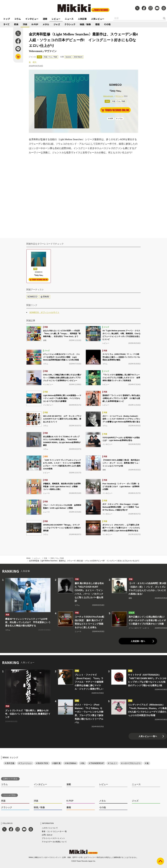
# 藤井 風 (57, 763)
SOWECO (32, 297)
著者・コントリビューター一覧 (54, 831)
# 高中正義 (10, 763)
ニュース (69, 19)
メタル (46, 24)
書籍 (97, 24)
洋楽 (25, 24)
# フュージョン (25, 763)
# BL (83, 763)
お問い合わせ (47, 835)
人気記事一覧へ (138, 641)
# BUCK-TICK (42, 763)
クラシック (70, 24)
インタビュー (32, 19)
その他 (107, 24)
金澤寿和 (45, 297)
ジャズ (57, 24)
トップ (7, 19)
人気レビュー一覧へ (148, 736)
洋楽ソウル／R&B (50, 57)
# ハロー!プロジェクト (131, 763)
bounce (68, 57)
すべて (6, 24)
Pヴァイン (119, 96)
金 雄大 (33, 62)
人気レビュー (98, 19)
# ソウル (119, 119)
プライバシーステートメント (53, 838)
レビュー (56, 19)
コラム (18, 19)
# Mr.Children (71, 763)
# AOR (110, 119)
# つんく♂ (112, 763)
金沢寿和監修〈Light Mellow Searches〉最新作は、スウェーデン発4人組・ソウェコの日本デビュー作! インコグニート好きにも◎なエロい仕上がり (84, 561)
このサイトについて (50, 828)
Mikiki (28, 558)
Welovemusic (108, 96)
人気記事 (82, 19)
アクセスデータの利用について (54, 842)
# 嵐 (147, 763)
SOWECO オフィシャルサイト (44, 312)
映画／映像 (85, 24)
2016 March (78, 57)
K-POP (35, 24)
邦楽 (16, 24)
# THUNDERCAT (96, 763)
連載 (45, 19)
